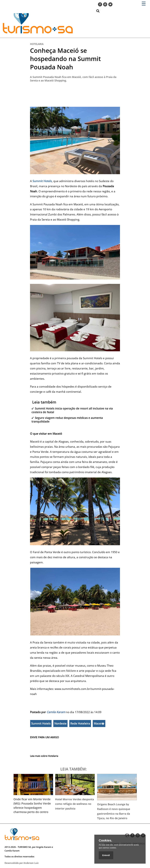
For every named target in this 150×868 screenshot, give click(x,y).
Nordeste (60, 724)
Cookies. (105, 841)
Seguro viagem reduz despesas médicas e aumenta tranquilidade (67, 420)
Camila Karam (56, 712)
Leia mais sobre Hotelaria (44, 756)
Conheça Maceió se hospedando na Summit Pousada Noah (65, 59)
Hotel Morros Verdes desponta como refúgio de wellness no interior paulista (74, 804)
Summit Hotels (41, 724)
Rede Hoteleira (80, 724)
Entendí (106, 855)
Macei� (99, 724)
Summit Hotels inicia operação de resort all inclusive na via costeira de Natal (72, 410)
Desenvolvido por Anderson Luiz (22, 863)
